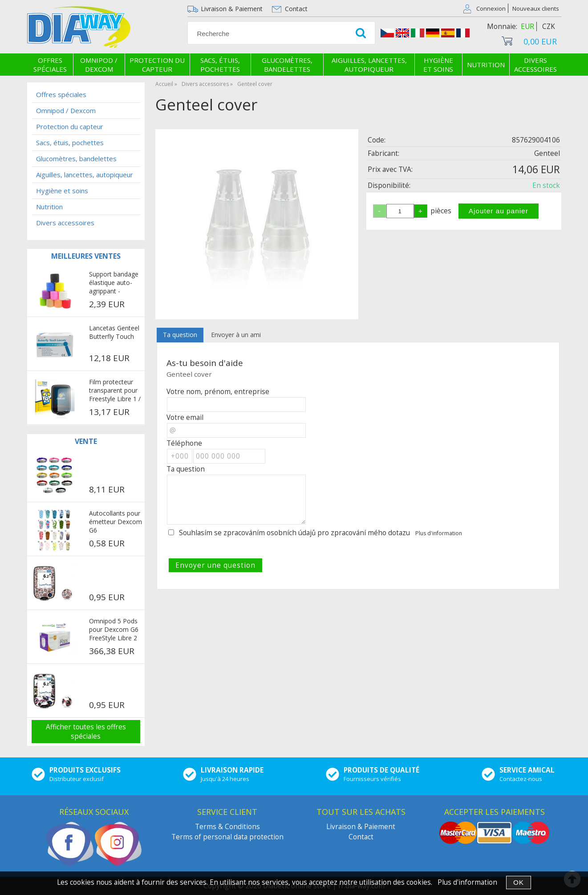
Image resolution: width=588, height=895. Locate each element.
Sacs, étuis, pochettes (220, 65)
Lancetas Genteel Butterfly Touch (114, 332)
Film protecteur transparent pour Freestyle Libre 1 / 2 (115, 391)
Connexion (491, 8)
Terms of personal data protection (227, 837)
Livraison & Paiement (232, 9)
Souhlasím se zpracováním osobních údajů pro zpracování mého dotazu (294, 533)
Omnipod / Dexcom (99, 65)
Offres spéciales (50, 65)
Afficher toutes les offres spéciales (86, 732)
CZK (549, 26)
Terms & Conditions (227, 827)
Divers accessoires (535, 65)
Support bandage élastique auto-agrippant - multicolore (114, 283)
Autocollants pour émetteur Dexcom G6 (116, 522)
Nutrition (486, 65)
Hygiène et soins (438, 65)
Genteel (547, 153)
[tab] (180, 335)
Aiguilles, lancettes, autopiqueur (369, 65)
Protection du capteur (157, 65)
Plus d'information (439, 533)
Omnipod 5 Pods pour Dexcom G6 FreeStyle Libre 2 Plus (114, 630)
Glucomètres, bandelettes (287, 65)
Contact (296, 9)
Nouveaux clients (536, 8)
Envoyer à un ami (236, 335)
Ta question (180, 335)
